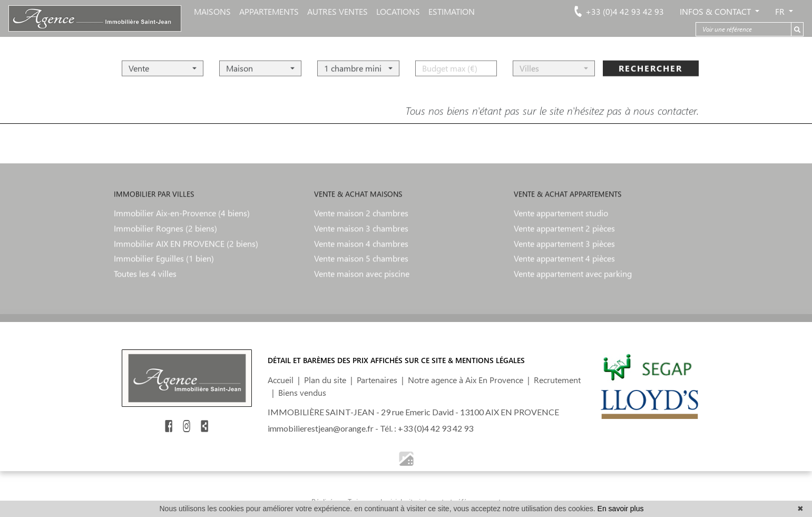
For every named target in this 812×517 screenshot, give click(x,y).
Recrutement (557, 380)
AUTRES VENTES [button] (337, 11)
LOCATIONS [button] (398, 11)
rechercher (650, 64)
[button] (163, 64)
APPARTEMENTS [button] (269, 11)
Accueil (281, 380)
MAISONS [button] (212, 11)
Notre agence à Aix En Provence (466, 380)
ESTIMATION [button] (452, 11)
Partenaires (377, 380)
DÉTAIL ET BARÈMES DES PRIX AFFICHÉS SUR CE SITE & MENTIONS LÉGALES (396, 360)
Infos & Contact (716, 11)
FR (781, 11)
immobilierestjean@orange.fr (321, 428)
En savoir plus (621, 509)
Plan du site (325, 380)
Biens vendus (302, 392)
